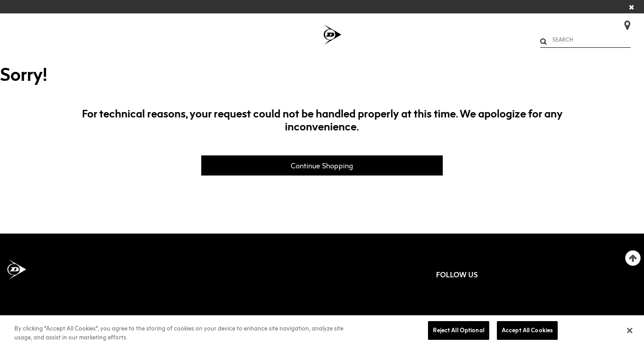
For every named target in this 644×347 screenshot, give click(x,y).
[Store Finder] (624, 23)
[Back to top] (633, 258)
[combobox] (586, 40)
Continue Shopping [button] (322, 166)
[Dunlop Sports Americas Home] (17, 270)
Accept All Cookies (527, 330)
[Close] (632, 7)
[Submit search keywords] (543, 41)
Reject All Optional (458, 330)
